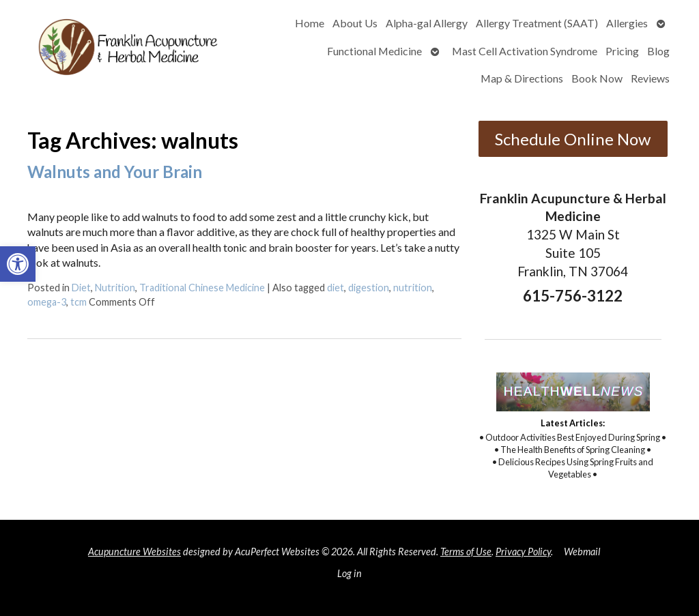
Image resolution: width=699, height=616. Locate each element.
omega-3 (47, 302)
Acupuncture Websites (134, 552)
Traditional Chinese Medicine (202, 288)
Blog (658, 51)
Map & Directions (522, 78)
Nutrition (115, 288)
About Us (355, 23)
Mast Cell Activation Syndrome (525, 51)
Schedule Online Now (573, 139)
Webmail (582, 552)
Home (310, 23)
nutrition (413, 288)
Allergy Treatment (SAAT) (537, 23)
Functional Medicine (374, 51)
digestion (369, 288)
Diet (81, 288)
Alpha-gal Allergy (427, 23)
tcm (79, 302)
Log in (349, 573)
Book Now (597, 78)
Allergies (627, 23)
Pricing (622, 51)
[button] (18, 264)
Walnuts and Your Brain (115, 172)
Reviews (650, 78)
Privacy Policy (523, 552)
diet (336, 288)
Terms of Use (466, 552)
